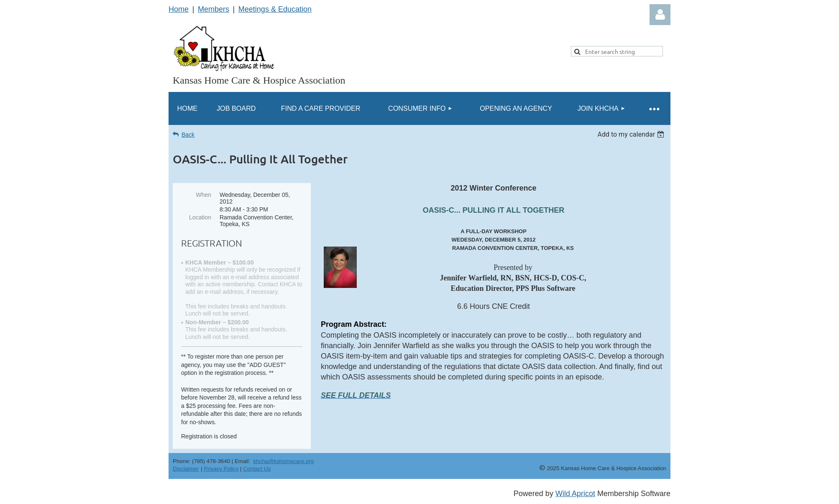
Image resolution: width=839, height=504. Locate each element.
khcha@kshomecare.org (283, 461)
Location (200, 217)
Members (214, 9)
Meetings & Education (275, 9)
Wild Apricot (575, 494)
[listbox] (632, 134)
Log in (660, 15)
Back (188, 135)
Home (179, 9)
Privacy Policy (221, 469)
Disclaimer (186, 469)
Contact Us (257, 469)
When (203, 195)
